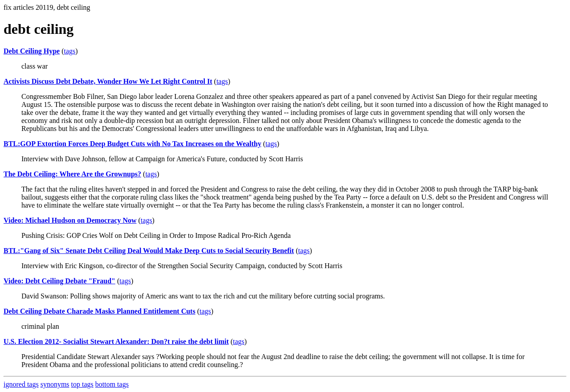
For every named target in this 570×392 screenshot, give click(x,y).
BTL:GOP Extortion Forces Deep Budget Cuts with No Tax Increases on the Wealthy (132, 144)
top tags (82, 384)
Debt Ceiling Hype (32, 51)
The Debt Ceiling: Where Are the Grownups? (72, 174)
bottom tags (112, 384)
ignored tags (21, 384)
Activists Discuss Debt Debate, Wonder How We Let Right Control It (108, 81)
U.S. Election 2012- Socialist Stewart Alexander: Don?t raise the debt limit (116, 341)
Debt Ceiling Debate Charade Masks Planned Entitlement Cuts (100, 311)
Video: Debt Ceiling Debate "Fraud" (59, 281)
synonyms (55, 384)
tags (70, 51)
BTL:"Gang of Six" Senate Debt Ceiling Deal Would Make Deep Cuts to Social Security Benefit (149, 251)
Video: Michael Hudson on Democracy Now (70, 220)
